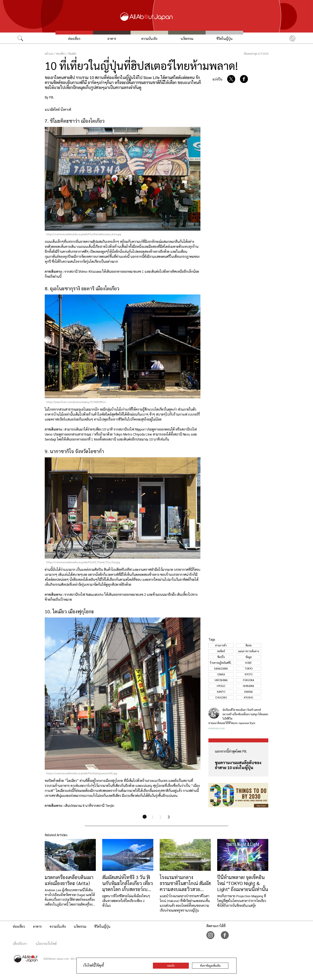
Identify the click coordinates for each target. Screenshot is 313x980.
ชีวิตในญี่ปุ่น (224, 39)
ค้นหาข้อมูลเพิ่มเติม (210, 966)
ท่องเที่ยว (74, 39)
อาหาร (112, 39)
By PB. (49, 97)
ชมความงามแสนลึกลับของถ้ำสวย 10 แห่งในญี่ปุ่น (238, 765)
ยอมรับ (171, 966)
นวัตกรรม (187, 39)
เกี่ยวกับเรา (20, 944)
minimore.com (217, 728)
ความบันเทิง (149, 39)
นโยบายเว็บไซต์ (46, 944)
